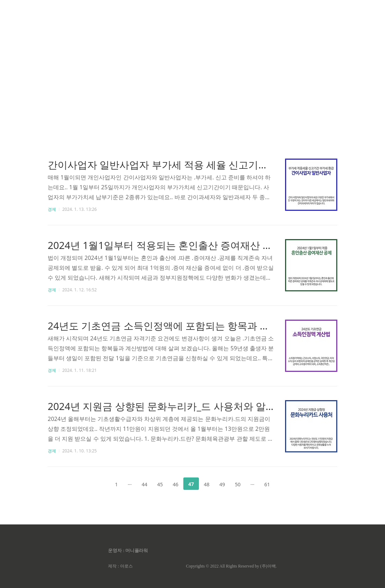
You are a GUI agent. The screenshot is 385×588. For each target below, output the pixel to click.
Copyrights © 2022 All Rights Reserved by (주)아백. (231, 566)
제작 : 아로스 (120, 566)
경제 (52, 209)
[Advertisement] (192, 67)
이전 (99, 484)
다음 (286, 484)
